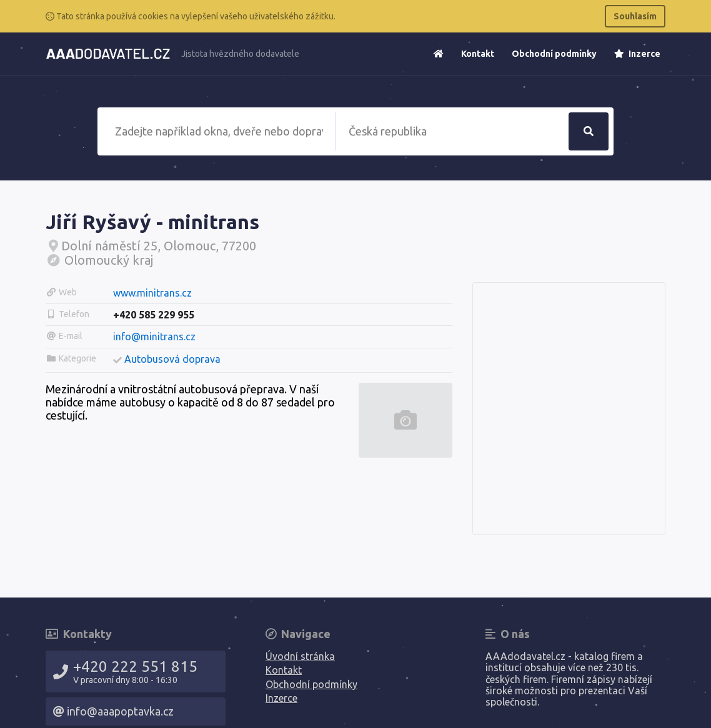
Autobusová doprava (172, 359)
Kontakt (478, 54)
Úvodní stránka (300, 656)
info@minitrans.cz (154, 337)
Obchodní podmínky (554, 54)
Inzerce (637, 54)
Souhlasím (635, 16)
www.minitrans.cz (152, 293)
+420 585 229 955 (154, 315)
